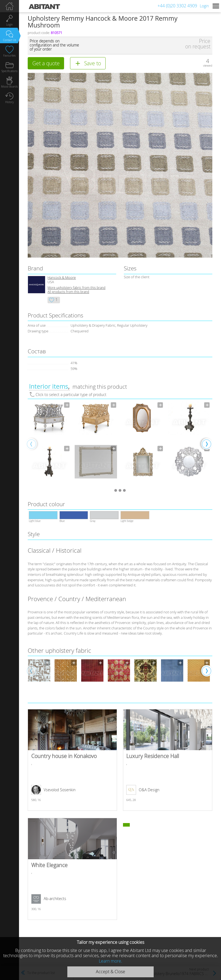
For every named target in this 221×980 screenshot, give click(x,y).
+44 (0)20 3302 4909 (177, 6)
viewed (208, 65)
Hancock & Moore (62, 278)
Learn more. (110, 961)
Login (204, 6)
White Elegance (72, 869)
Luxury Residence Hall (168, 760)
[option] (49, 444)
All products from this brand (68, 292)
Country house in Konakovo (72, 760)
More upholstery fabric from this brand (76, 288)
